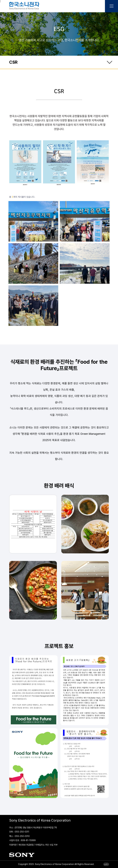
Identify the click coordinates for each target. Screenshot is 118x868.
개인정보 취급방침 (26, 845)
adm (106, 864)
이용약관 (13, 845)
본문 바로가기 (0, 1)
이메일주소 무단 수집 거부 (46, 845)
